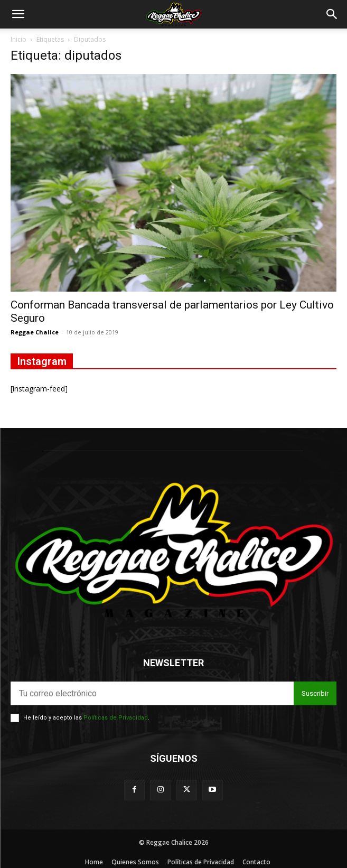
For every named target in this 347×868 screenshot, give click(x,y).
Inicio (18, 39)
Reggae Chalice (35, 332)
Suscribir (315, 693)
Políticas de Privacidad (116, 718)
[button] (18, 14)
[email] (152, 693)
